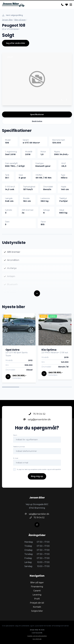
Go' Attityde (37, 639)
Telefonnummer (19, 447)
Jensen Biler (7, 20)
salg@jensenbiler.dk (37, 420)
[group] (37, 79)
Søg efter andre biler (16, 43)
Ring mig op (37, 477)
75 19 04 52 (37, 414)
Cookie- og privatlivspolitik (37, 636)
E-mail (16, 458)
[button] (62, 100)
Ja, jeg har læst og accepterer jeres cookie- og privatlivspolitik (39, 470)
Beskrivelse (37, 121)
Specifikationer (37, 114)
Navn (15, 435)
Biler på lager (20, 20)
